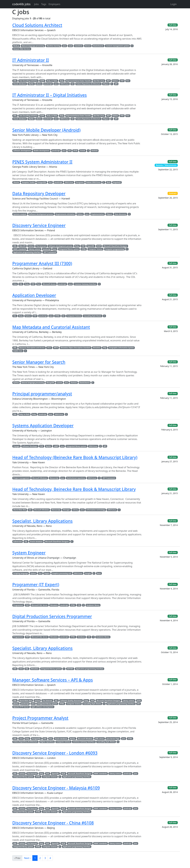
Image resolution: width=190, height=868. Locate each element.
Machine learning (54, 46)
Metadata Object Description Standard (75, 348)
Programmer (18, 605)
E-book (83, 151)
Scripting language (21, 573)
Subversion (18, 542)
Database (81, 637)
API (116, 84)
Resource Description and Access (32, 348)
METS (56, 348)
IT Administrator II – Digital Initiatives (50, 95)
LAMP (56, 446)
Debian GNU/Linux (93, 182)
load (70, 46)
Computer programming (115, 249)
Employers (54, 4)
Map (105, 348)
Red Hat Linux (99, 81)
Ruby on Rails (52, 81)
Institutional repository (76, 478)
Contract (173, 193)
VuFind (31, 246)
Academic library (93, 605)
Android (95, 151)
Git (73, 84)
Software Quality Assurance (71, 701)
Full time (173, 25)
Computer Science (95, 249)
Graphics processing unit (62, 573)
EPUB (75, 151)
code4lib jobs (21, 4)
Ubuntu (16, 182)
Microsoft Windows (40, 478)
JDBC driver (100, 739)
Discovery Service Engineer (39, 225)
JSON (139, 701)
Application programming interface (27, 252)
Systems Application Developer (43, 426)
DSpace (106, 84)
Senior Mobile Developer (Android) (46, 130)
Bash (109, 182)
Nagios (47, 573)
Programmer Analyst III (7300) (42, 263)
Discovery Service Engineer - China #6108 (53, 823)
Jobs (37, 4)
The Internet (41, 246)
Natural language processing (33, 46)
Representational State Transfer (79, 81)
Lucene (59, 383)
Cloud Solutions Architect (37, 25)
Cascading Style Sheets (93, 316)
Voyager (17, 446)
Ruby (62, 81)
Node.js (16, 46)
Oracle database (20, 84)
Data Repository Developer (39, 194)
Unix (15, 284)
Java (64, 46)
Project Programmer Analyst (40, 718)
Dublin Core (18, 351)
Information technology (96, 510)
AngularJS (117, 182)
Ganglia (88, 573)
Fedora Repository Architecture (88, 84)
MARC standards (20, 249)
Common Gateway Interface (85, 284)
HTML (84, 249)
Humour (74, 383)
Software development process (41, 214)
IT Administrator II (31, 60)
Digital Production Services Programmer (52, 616)
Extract (88, 46)
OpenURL (91, 246)
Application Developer (34, 295)
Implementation (98, 214)
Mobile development (42, 151)
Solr (30, 510)
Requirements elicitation (65, 214)
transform (78, 46)
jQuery (39, 84)
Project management (22, 478)
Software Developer (30, 446)
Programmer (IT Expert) (36, 585)
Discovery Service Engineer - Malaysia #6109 (56, 788)
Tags (44, 4)
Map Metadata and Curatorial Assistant (51, 327)
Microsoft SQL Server (40, 605)
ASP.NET (70, 669)
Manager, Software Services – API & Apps (53, 680)
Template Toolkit (28, 182)
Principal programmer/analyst (42, 394)
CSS (79, 605)
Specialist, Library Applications (42, 521)
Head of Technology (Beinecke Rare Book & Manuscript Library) (75, 457)
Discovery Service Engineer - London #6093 (55, 753)
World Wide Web (20, 510)
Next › (27, 858)
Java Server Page (113, 739)
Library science (34, 249)
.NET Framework (50, 252)
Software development (22, 151)
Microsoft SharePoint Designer (115, 246)
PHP (122, 81)
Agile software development (42, 707)
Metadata (97, 348)
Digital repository (47, 742)
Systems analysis (20, 214)
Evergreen (80, 182)
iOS (70, 151)
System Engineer (29, 553)
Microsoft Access (49, 284)
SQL (21, 284)
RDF (108, 81)
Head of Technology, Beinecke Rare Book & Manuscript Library (74, 489)
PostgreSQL (42, 182)
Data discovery (120, 214)
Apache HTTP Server (21, 707)
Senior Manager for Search (39, 362)
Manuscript (54, 478)
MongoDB (50, 383)
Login (174, 4)
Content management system (117, 46)
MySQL (31, 84)
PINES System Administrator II (42, 162)
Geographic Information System (121, 348)
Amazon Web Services (22, 49)
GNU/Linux (64, 84)
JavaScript (48, 84)
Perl (128, 81)
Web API (22, 246)
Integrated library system (69, 249)
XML (15, 81)
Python (115, 81)
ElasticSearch (98, 46)
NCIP (99, 246)
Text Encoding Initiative (28, 81)
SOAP (42, 81)
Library (75, 510)
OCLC (49, 348)
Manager (66, 510)
